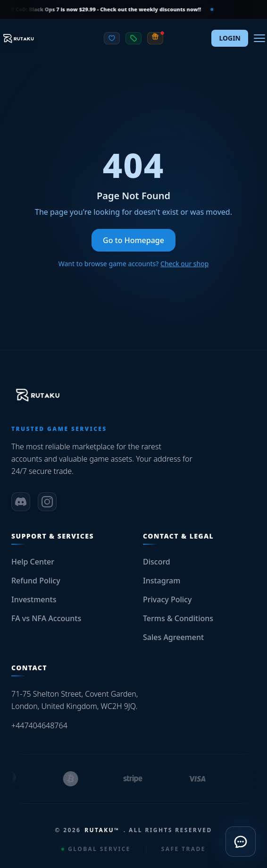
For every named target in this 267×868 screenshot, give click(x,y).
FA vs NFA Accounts (46, 618)
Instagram (162, 581)
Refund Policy (36, 581)
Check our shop (184, 264)
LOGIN (230, 38)
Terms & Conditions (178, 618)
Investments (34, 599)
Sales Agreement (173, 637)
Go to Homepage (133, 240)
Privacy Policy (167, 599)
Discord (157, 562)
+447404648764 (39, 725)
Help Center (33, 562)
